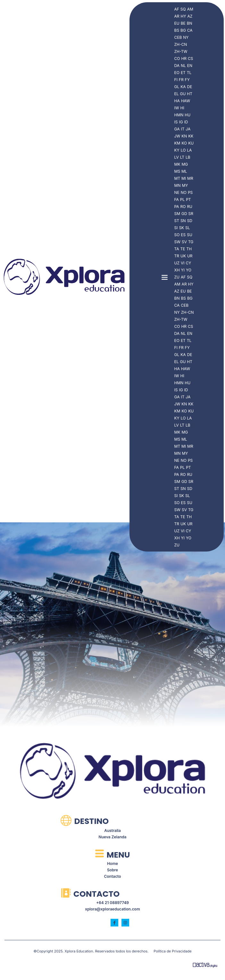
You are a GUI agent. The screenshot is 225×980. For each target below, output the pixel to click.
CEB (178, 37)
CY (188, 263)
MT (177, 178)
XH (177, 270)
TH (189, 249)
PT (188, 199)
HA (177, 101)
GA (177, 129)
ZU (177, 277)
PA (177, 207)
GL (177, 87)
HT (190, 94)
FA (177, 199)
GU (183, 94)
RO (183, 207)
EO (177, 73)
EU (177, 23)
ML (184, 171)
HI (182, 108)
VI (183, 263)
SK (181, 228)
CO (177, 58)
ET (183, 73)
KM (177, 143)
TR (177, 256)
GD (184, 214)
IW (177, 108)
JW (177, 136)
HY (183, 16)
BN (190, 23)
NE (177, 192)
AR (177, 16)
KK (191, 136)
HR (184, 58)
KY (177, 150)
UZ (177, 263)
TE (183, 249)
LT (182, 157)
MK (177, 164)
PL (182, 199)
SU (190, 235)
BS (177, 30)
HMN (179, 115)
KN (184, 136)
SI (176, 228)
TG (191, 242)
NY (186, 37)
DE (190, 87)
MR (190, 178)
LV (177, 157)
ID (186, 122)
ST (177, 221)
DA (177, 66)
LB (188, 157)
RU (190, 207)
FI (176, 80)
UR (190, 256)
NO (184, 192)
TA (177, 249)
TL (189, 73)
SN (183, 221)
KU (191, 143)
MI (184, 178)
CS (190, 58)
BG (183, 30)
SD (190, 221)
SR (191, 214)
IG (181, 122)
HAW (186, 101)
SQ (183, 9)
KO (184, 143)
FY (187, 80)
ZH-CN (181, 44)
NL (183, 66)
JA (188, 129)
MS (177, 171)
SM (177, 214)
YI (183, 270)
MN (178, 185)
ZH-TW (181, 51)
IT (183, 129)
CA (190, 30)
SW (178, 242)
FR (181, 80)
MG (185, 164)
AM (190, 9)
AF (177, 9)
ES (183, 235)
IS (176, 122)
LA (189, 150)
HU (188, 115)
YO (189, 270)
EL (177, 94)
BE (183, 23)
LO (183, 150)
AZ (190, 16)
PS (190, 192)
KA (183, 87)
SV (184, 242)
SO (177, 235)
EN (190, 66)
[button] (165, 277)
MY (185, 185)
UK (183, 256)
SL (188, 228)
